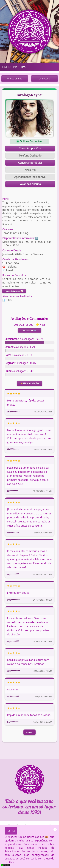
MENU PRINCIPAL (15, 67)
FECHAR (11, 831)
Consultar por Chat (30, 148)
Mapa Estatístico (14, 291)
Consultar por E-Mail (30, 163)
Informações (30, 330)
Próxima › (29, 732)
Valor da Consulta (30, 184)
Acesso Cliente (15, 79)
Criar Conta (45, 79)
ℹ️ (37, 238)
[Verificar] (7, 866)
